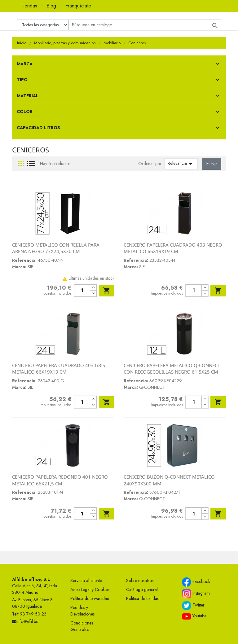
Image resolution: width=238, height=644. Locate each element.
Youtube (194, 616)
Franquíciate (78, 6)
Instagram (196, 594)
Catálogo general (142, 589)
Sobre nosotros (140, 580)
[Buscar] (145, 25)
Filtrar (212, 164)
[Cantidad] (82, 291)
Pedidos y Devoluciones (82, 611)
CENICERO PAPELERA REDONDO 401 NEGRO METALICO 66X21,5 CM (60, 480)
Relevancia (181, 164)
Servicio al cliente (86, 580)
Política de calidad (143, 598)
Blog (51, 6)
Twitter (193, 606)
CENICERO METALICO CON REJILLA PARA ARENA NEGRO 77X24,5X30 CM (56, 248)
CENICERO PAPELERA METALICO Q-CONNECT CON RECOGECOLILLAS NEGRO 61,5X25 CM (172, 369)
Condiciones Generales (82, 626)
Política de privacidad (90, 598)
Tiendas (29, 6)
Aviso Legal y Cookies (90, 589)
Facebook (196, 582)
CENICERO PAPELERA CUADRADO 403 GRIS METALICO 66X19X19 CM (59, 369)
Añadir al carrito (107, 291)
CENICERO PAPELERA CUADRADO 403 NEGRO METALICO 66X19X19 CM (173, 248)
